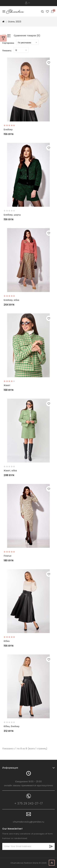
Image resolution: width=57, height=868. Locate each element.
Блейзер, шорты (12, 215)
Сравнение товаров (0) (27, 35)
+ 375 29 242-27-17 (28, 803)
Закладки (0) (48, 12)
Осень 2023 (15, 22)
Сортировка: (8, 43)
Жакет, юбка (10, 471)
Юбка (7, 641)
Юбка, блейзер (12, 726)
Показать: (7, 51)
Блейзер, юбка (11, 300)
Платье (8, 556)
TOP (52, 863)
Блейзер (8, 129)
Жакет (7, 385)
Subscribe (51, 846)
